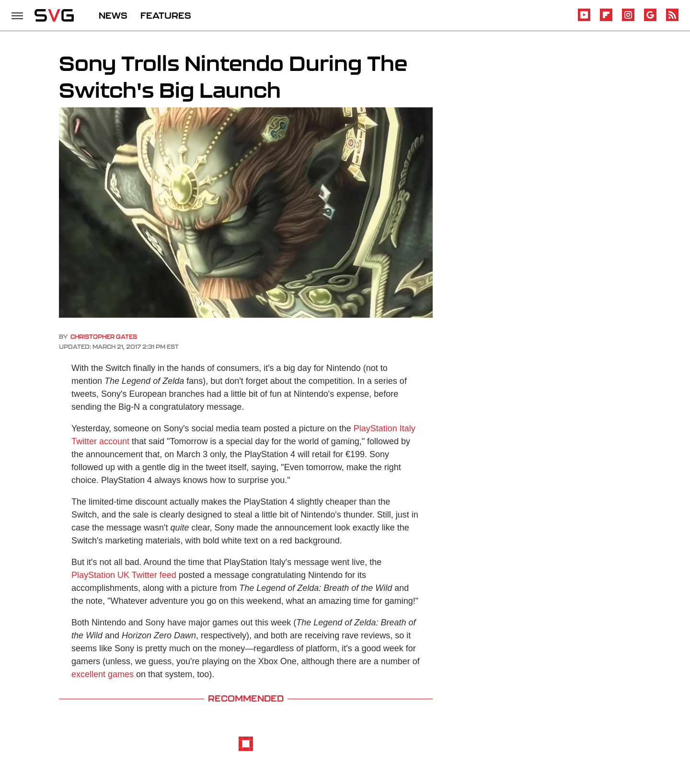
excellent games (103, 674)
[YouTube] (584, 19)
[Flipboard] (606, 19)
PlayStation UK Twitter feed (124, 575)
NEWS (113, 15)
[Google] (650, 19)
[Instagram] (628, 19)
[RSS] (672, 19)
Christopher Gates (104, 337)
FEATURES (166, 15)
